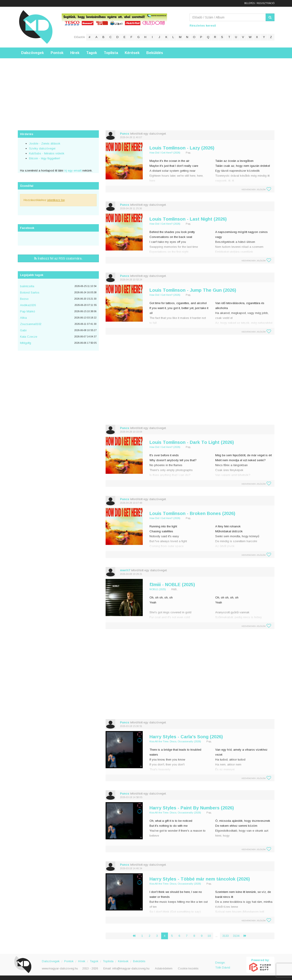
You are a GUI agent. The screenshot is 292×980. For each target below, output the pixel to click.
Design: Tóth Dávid (223, 965)
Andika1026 (28, 305)
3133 (226, 936)
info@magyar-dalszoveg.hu (131, 968)
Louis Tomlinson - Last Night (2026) (188, 219)
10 (209, 936)
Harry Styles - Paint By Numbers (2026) (192, 808)
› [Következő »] (247, 936)
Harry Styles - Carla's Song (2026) (186, 737)
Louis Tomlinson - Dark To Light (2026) (192, 442)
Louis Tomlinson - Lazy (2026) (182, 148)
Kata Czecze (29, 337)
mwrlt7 (125, 570)
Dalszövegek (33, 53)
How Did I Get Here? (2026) (165, 153)
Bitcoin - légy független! (45, 158)
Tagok (92, 53)
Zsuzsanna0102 (31, 324)
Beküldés (155, 53)
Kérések (132, 53)
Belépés (249, 3)
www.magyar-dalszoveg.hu (60, 968)
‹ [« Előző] (136, 936)
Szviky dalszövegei (42, 148)
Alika (23, 318)
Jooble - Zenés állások (45, 143)
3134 (236, 936)
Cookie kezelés (188, 968)
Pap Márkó (28, 311)
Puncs (125, 134)
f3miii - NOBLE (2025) (172, 585)
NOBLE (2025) (158, 589)
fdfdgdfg (26, 343)
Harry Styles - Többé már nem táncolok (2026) (200, 879)
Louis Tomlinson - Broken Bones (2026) (192, 513)
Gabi (23, 330)
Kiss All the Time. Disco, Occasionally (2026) (175, 741)
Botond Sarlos (30, 292)
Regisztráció (266, 3)
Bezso (24, 299)
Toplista (111, 53)
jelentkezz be (56, 200)
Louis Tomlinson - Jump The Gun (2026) (193, 290)
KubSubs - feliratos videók (47, 153)
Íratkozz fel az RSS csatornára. (58, 258)
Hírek (75, 53)
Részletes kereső (203, 26)
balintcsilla (27, 286)
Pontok (57, 53)
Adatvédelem (164, 968)
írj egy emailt (72, 170)
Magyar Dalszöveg (36, 27)
